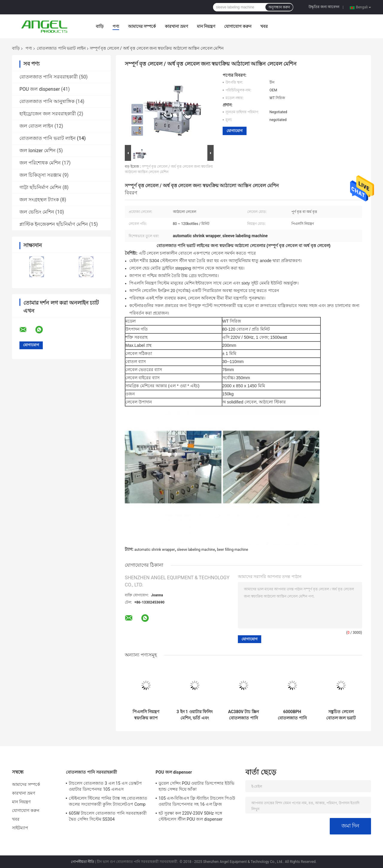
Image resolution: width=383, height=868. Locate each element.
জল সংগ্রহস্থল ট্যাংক (39, 200)
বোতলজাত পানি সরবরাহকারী (49, 77)
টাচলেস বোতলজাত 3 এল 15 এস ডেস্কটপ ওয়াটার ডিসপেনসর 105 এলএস (105, 786)
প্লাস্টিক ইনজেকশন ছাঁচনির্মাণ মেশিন (54, 224)
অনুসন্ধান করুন (279, 7)
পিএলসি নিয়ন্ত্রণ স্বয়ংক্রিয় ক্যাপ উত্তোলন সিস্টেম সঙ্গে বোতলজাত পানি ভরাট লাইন (146, 715)
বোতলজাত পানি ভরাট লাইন (61, 48)
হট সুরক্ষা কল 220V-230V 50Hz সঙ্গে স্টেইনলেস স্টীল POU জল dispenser (191, 816)
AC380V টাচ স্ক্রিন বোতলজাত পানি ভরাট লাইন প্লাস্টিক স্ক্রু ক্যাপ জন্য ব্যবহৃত (243, 715)
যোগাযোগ (235, 131)
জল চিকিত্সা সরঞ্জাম (40, 175)
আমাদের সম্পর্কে (142, 26)
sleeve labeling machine (196, 550)
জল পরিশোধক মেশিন (40, 163)
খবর (264, 26)
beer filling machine (232, 550)
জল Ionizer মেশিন (38, 151)
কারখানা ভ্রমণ (176, 26)
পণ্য (116, 26)
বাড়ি (100, 26)
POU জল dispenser (40, 89)
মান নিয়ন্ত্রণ (206, 26)
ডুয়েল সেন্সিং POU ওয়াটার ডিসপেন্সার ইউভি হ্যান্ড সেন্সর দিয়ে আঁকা (196, 786)
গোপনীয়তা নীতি (83, 862)
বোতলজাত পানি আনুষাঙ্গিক (47, 101)
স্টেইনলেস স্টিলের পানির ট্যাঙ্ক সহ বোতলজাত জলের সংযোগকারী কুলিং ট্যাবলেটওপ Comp (108, 801)
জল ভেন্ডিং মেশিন (37, 212)
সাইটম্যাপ (20, 828)
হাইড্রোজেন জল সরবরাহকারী (48, 114)
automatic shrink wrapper (155, 550)
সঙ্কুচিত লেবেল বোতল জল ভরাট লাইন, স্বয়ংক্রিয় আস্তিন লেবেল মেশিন (341, 715)
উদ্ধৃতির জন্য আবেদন (324, 7)
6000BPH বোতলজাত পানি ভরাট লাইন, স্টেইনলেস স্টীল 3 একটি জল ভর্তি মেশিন (292, 715)
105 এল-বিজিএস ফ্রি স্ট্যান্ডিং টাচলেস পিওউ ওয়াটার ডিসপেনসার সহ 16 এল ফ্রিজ (197, 801)
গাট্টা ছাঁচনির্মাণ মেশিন (40, 187)
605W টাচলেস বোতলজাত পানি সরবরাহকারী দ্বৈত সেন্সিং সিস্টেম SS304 (108, 816)
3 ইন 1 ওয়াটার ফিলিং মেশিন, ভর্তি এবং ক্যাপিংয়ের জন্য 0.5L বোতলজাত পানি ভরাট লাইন (195, 715)
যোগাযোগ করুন (238, 26)
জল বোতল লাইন (36, 126)
